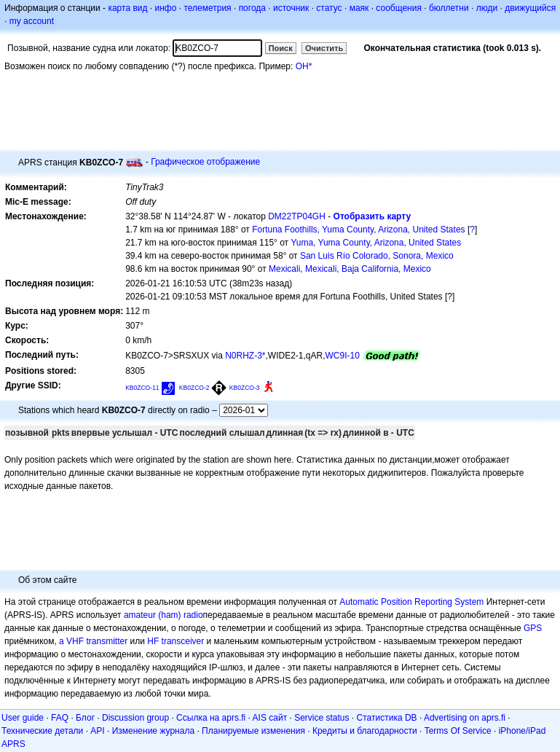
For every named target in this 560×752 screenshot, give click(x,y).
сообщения (399, 8)
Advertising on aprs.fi (465, 718)
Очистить (324, 48)
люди (487, 8)
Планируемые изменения (253, 731)
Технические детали (42, 731)
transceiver (183, 641)
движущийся (530, 8)
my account (32, 21)
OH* (304, 66)
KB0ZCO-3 (245, 388)
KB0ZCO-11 (142, 388)
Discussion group (135, 718)
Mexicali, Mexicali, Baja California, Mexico (350, 269)
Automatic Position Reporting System (411, 602)
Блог (85, 718)
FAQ (60, 718)
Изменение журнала (153, 731)
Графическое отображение (205, 162)
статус (329, 8)
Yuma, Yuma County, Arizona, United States (376, 243)
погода (252, 8)
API (97, 731)
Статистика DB (387, 718)
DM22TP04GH (297, 216)
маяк (359, 8)
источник (291, 8)
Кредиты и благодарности (365, 731)
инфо (165, 8)
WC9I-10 (343, 356)
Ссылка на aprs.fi (211, 718)
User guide (23, 718)
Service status (322, 718)
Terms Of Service (458, 731)
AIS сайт (270, 718)
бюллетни (449, 8)
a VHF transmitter (93, 641)
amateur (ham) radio (163, 615)
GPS (533, 628)
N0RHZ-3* (245, 356)
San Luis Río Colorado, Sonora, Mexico (377, 256)
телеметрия (207, 8)
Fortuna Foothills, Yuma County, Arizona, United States (358, 230)
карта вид (127, 8)
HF (153, 641)
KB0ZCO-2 (194, 388)
